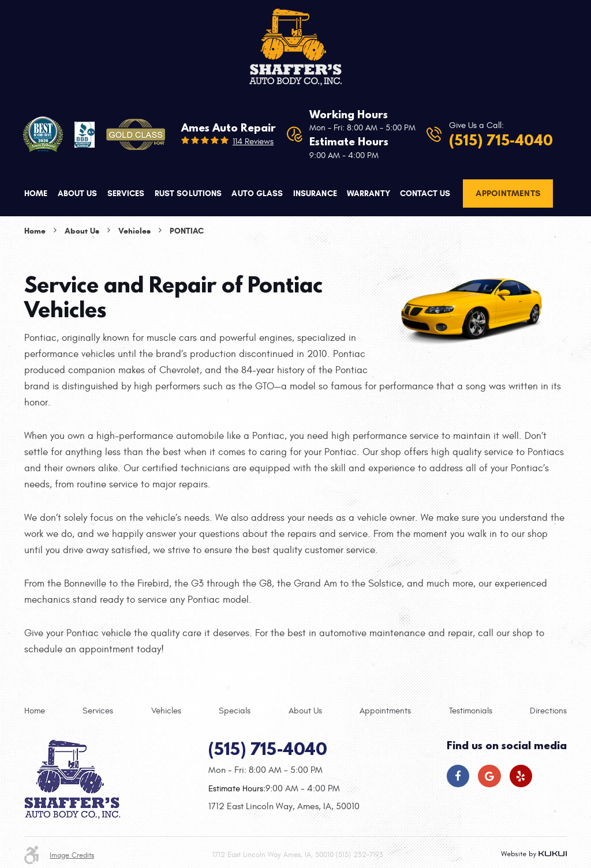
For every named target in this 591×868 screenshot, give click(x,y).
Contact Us (425, 193)
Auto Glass (257, 193)
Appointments (508, 193)
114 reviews (253, 142)
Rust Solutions (188, 193)
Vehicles (134, 231)
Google (489, 776)
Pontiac (187, 231)
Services (126, 193)
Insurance (315, 193)
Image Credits (72, 855)
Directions (548, 711)
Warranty (369, 193)
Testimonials (471, 711)
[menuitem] (36, 194)
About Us (78, 193)
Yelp (521, 776)
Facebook (458, 776)
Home (36, 193)
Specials (235, 711)
